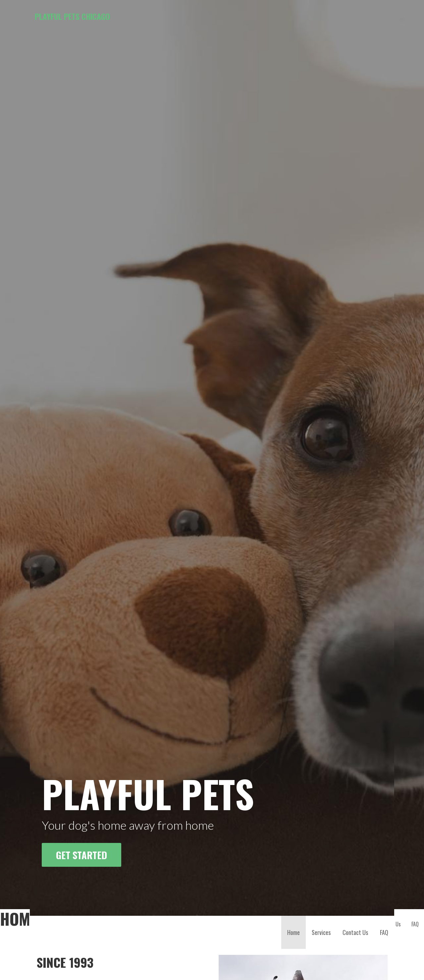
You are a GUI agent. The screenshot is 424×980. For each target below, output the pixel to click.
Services (321, 714)
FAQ (384, 714)
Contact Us (355, 714)
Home (293, 714)
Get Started (81, 637)
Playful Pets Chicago (72, 16)
